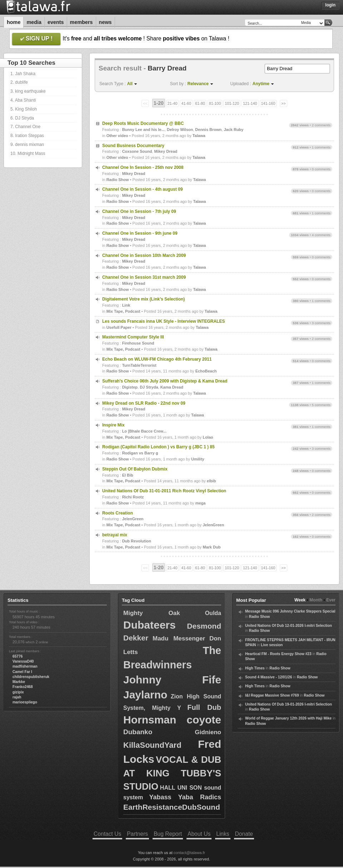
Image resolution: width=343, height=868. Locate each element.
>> (284, 103)
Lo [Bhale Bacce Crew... (144, 431)
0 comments (321, 169)
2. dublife (19, 82)
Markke (19, 682)
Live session (272, 645)
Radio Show (118, 180)
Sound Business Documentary (133, 146)
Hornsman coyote (172, 720)
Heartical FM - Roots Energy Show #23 (278, 654)
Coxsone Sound (137, 151)
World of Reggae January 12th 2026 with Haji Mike (288, 718)
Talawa (199, 136)
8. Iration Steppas (27, 136)
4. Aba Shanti (23, 100)
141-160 (268, 103)
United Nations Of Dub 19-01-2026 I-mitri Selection (289, 704)
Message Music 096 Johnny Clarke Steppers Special (290, 611)
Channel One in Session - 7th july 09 (139, 211)
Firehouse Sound (138, 343)
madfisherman (25, 666)
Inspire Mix (113, 425)
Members (81, 22)
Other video (117, 136)
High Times (255, 668)
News (105, 22)
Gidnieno (208, 732)
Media (34, 22)
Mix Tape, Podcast (123, 311)
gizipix (18, 692)
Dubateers (150, 625)
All (130, 84)
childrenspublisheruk (31, 677)
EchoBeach (206, 371)
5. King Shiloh (24, 109)
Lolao (208, 437)
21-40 (173, 103)
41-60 (186, 103)
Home (14, 22)
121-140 (250, 103)
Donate (244, 834)
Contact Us (107, 834)
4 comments (321, 235)
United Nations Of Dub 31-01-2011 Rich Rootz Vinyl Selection (164, 491)
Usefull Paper (119, 327)
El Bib (128, 475)
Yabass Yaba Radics (185, 797)
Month (316, 600)
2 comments (321, 125)
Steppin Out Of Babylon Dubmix (135, 469)
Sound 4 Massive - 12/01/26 (269, 677)
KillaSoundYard (152, 745)
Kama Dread (172, 387)
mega (201, 503)
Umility (198, 459)
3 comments (321, 323)
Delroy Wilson (180, 130)
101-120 (232, 103)
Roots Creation (118, 513)
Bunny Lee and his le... (143, 130)
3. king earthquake (28, 91)
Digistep (130, 387)
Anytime (261, 84)
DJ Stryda (149, 387)
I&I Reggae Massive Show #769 (272, 695)
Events (56, 22)
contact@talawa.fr (189, 853)
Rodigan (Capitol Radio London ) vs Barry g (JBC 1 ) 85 (158, 447)
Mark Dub (212, 547)
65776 (18, 656)
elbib (212, 481)
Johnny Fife (172, 680)
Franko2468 (23, 687)
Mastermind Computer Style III (133, 337)
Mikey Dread (166, 151)
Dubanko (138, 732)
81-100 (215, 103)
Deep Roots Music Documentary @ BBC (143, 123)
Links (223, 834)
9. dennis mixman (27, 145)
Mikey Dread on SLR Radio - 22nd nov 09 (144, 403)
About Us (199, 834)
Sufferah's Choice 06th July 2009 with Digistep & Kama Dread (165, 381)
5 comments (321, 405)
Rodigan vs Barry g (140, 453)
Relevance (198, 84)
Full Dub (204, 707)
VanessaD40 (23, 661)
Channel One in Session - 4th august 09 (142, 189)
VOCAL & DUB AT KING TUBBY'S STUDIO (172, 773)
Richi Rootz (133, 497)
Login (330, 5)
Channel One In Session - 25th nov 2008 (143, 167)
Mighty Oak (152, 613)
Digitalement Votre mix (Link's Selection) (143, 299)
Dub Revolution (137, 541)
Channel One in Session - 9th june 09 (140, 233)
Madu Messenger (179, 638)
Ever (331, 600)
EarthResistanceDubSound (172, 807)
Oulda (213, 613)
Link (126, 305)
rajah (17, 697)
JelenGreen (133, 519)
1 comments (321, 147)
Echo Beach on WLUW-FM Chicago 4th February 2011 (157, 359)
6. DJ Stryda (22, 118)
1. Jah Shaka (23, 74)
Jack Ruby (233, 130)
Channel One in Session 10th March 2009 (144, 255)
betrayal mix (115, 535)
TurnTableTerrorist (139, 365)
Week (300, 600)
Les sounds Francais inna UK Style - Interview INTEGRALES (163, 321)
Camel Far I (22, 672)
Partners (137, 834)
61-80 (200, 103)
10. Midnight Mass (28, 153)
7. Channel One (25, 127)
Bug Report (168, 834)
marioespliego (25, 702)
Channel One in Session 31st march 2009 (144, 277)
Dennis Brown (208, 130)
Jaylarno (145, 695)
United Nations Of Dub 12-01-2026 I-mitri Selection (289, 626)
